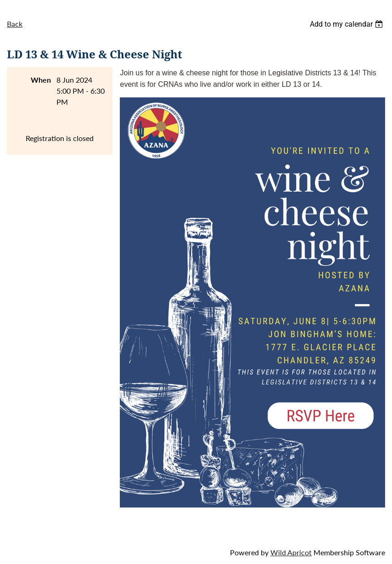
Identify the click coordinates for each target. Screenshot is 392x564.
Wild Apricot (291, 552)
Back (15, 24)
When (41, 80)
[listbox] (347, 24)
